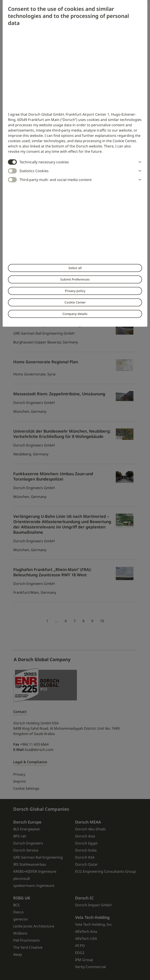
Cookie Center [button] (75, 302)
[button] (139, 162)
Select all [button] (75, 268)
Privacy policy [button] (75, 291)
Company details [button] (75, 314)
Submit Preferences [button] (75, 279)
